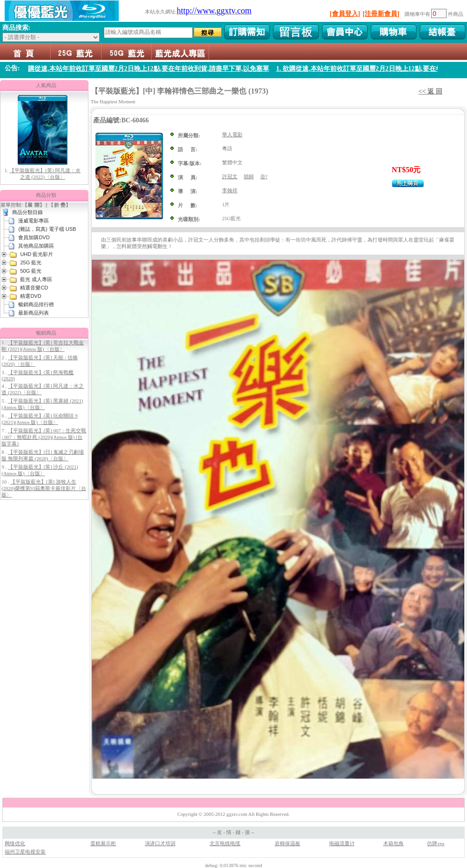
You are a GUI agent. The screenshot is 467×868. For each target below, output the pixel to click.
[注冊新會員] (381, 14)
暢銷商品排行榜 (36, 304)
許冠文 (230, 177)
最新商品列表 (34, 313)
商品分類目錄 (27, 212)
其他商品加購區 (36, 246)
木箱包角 (393, 844)
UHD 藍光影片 (37, 254)
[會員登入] (345, 14)
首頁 (25, 51)
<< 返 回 (430, 91)
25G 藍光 (76, 51)
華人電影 (232, 135)
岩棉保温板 (288, 844)
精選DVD (30, 296)
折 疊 (60, 205)
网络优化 (15, 844)
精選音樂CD (34, 288)
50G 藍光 (126, 51)
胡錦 (249, 177)
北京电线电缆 (225, 844)
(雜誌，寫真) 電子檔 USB (47, 229)
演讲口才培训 (160, 844)
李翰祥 (230, 191)
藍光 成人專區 (180, 51)
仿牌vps (436, 844)
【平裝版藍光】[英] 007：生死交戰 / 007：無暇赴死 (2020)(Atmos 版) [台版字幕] (44, 437)
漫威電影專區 (34, 221)
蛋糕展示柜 (103, 844)
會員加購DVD (34, 237)
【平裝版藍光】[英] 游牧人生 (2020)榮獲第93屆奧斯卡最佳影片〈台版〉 (44, 488)
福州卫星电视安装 (25, 852)
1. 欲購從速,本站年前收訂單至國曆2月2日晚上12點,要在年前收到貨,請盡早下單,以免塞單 (150, 69)
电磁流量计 (342, 844)
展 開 (33, 205)
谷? (264, 177)
